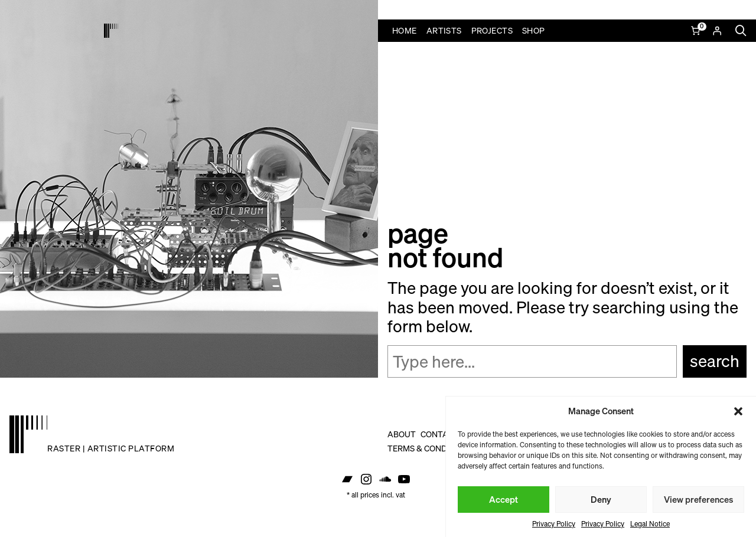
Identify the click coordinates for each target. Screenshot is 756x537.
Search (715, 361)
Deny (601, 499)
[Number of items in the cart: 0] (697, 31)
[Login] (717, 31)
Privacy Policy (554, 524)
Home (405, 30)
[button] (738, 411)
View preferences (698, 499)
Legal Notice (650, 524)
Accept (504, 499)
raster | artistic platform (111, 448)
